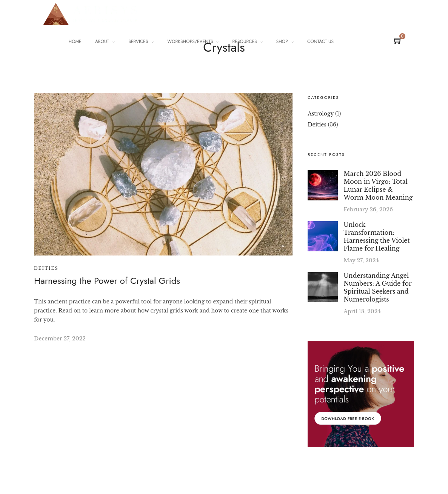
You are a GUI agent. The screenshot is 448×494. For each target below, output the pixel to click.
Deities (46, 268)
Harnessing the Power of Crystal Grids (107, 281)
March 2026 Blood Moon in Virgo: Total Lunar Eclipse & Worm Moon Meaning (378, 185)
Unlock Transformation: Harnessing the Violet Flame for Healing (376, 236)
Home (75, 42)
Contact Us (320, 42)
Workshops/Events (190, 42)
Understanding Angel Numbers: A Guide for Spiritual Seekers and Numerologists (377, 287)
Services (138, 42)
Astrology (321, 114)
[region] (98, 423)
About (102, 42)
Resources (245, 42)
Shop (282, 42)
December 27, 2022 (60, 339)
